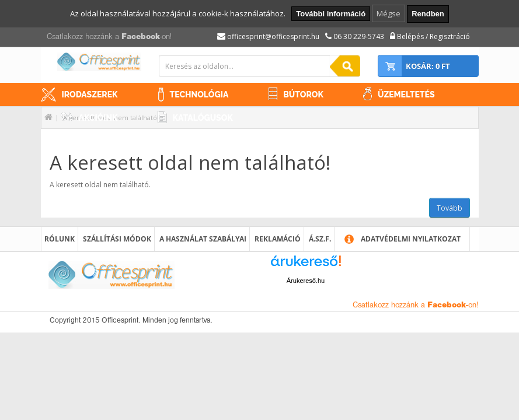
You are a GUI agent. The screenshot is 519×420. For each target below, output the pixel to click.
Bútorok (303, 94)
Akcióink (98, 118)
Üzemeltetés (406, 94)
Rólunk (60, 239)
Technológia (199, 94)
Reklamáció (278, 239)
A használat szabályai (203, 239)
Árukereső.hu (306, 281)
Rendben (428, 14)
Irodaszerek (90, 94)
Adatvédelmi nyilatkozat (411, 239)
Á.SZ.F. (320, 239)
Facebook (141, 37)
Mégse (389, 13)
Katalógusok (203, 118)
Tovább (450, 208)
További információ (331, 14)
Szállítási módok (117, 239)
